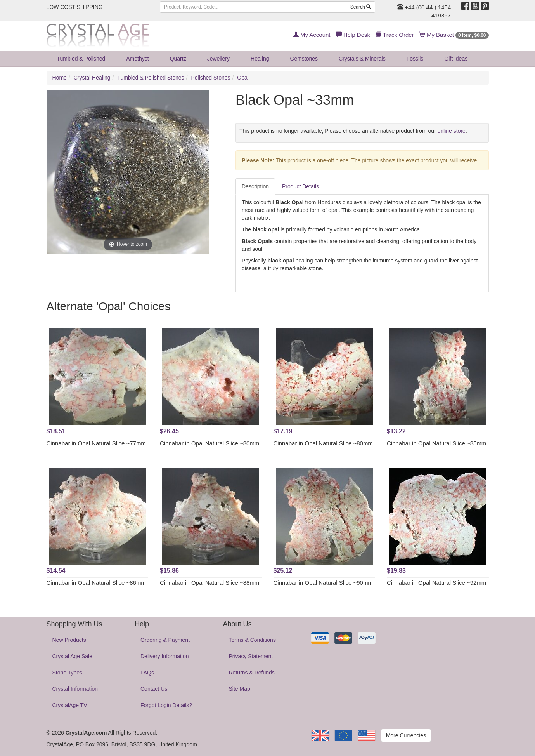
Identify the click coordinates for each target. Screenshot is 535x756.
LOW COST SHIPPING (75, 7)
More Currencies (406, 735)
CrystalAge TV (70, 705)
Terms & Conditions (252, 640)
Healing (260, 59)
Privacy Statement (251, 656)
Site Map (240, 689)
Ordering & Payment (165, 640)
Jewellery (218, 59)
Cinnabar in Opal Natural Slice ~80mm (209, 443)
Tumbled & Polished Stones (151, 78)
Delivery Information (165, 656)
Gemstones (304, 59)
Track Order (395, 35)
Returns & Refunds (252, 673)
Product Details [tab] (300, 186)
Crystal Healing (92, 78)
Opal (243, 78)
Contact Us (154, 689)
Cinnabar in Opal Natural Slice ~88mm (209, 583)
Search (361, 7)
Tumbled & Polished (81, 59)
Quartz (178, 59)
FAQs (147, 673)
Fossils (415, 59)
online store (452, 131)
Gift (456, 59)
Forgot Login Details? (166, 705)
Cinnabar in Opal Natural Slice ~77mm (96, 443)
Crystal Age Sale (73, 656)
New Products (69, 640)
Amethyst (137, 59)
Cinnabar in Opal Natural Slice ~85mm (436, 443)
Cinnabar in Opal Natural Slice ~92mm (436, 583)
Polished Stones (210, 78)
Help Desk (353, 35)
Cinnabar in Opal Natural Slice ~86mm (96, 583)
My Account (312, 35)
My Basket (454, 35)
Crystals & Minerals (362, 59)
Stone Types (68, 673)
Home (60, 78)
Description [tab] (255, 186)
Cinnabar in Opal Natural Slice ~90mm (323, 583)
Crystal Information (75, 689)
